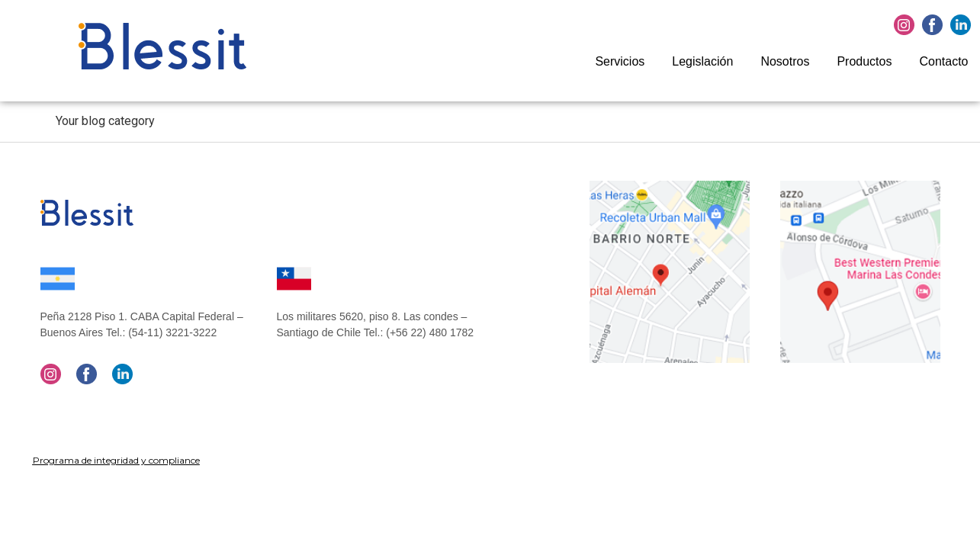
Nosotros (785, 61)
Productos (864, 61)
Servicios (620, 61)
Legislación (702, 61)
